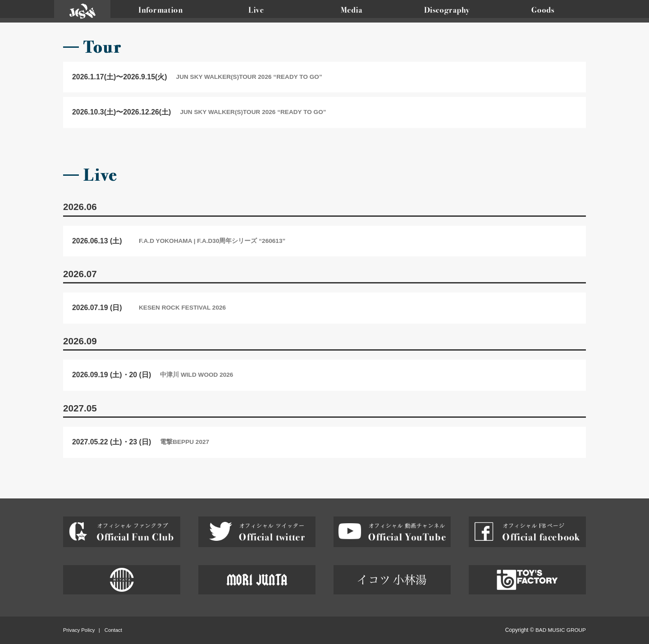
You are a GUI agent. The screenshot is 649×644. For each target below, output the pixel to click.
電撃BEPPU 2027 (185, 442)
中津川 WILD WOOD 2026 (197, 375)
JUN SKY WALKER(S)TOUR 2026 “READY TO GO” (249, 77)
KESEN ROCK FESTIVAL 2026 (182, 308)
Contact (113, 630)
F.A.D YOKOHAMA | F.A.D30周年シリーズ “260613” (212, 241)
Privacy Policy (79, 630)
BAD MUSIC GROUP (561, 630)
